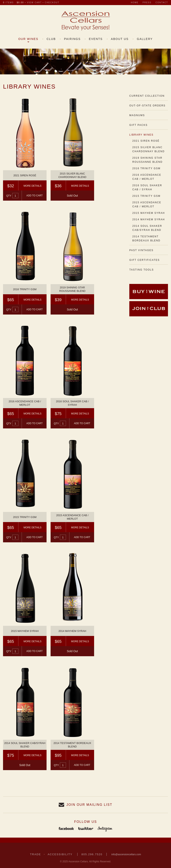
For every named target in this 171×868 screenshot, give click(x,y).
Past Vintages (141, 250)
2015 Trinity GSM (146, 196)
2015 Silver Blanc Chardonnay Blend (149, 149)
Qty (9, 196)
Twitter (86, 829)
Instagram (105, 829)
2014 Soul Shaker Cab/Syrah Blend (147, 228)
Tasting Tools (142, 270)
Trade (35, 854)
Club (51, 39)
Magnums (137, 115)
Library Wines (141, 135)
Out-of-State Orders (147, 106)
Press (147, 3)
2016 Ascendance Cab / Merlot (147, 177)
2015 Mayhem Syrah (149, 213)
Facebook (66, 829)
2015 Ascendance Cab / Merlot (147, 204)
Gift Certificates (144, 260)
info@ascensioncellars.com (126, 854)
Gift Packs (138, 125)
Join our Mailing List (89, 805)
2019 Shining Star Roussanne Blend (147, 160)
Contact (162, 3)
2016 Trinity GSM (146, 168)
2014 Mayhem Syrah (149, 219)
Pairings (72, 39)
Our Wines (28, 39)
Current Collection (147, 96)
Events (96, 39)
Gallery (145, 39)
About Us (120, 39)
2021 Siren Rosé (146, 141)
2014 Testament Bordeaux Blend (146, 239)
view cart (34, 3)
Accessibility (60, 854)
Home (135, 3)
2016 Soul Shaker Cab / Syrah (147, 187)
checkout (52, 3)
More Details (32, 186)
